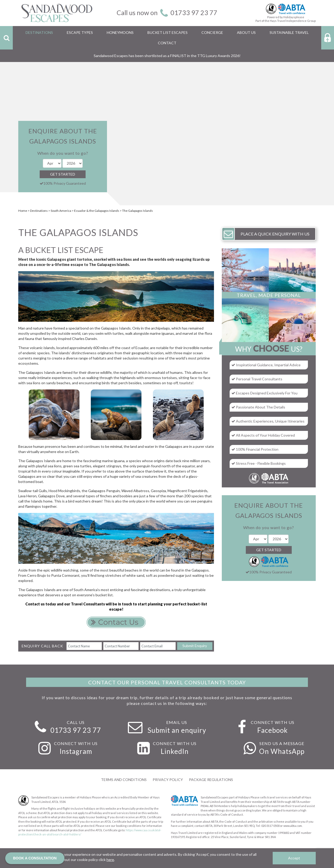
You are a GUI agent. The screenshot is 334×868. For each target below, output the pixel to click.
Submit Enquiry (195, 646)
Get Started (63, 174)
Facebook (273, 730)
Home (23, 211)
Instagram (76, 751)
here (110, 860)
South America (61, 211)
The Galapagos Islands (138, 211)
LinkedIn (175, 751)
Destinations (39, 211)
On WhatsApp (282, 751)
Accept (294, 858)
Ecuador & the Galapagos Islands (97, 211)
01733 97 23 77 (194, 13)
